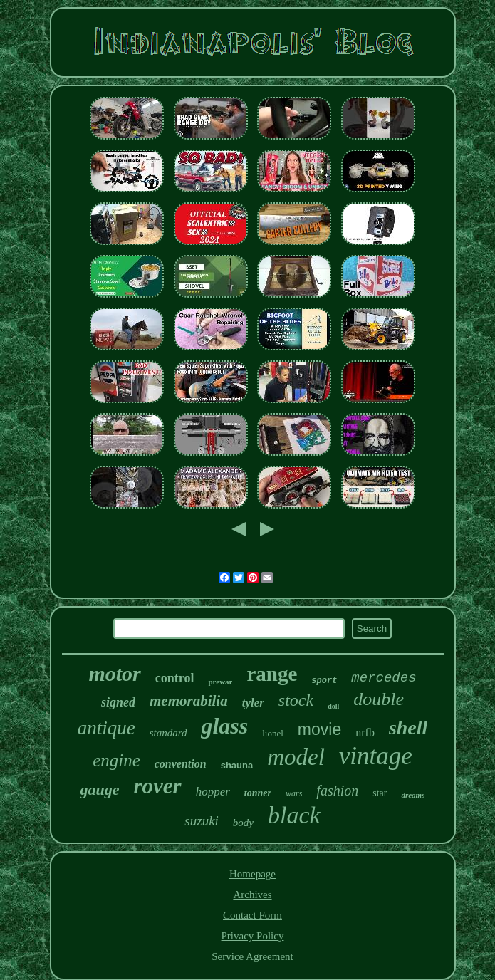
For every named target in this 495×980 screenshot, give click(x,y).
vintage (376, 756)
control (175, 678)
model (296, 757)
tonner (258, 793)
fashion (337, 791)
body (243, 823)
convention (181, 764)
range (272, 674)
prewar (220, 682)
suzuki (202, 821)
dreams (413, 795)
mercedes (384, 678)
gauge (100, 789)
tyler (253, 703)
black (294, 815)
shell (408, 728)
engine (116, 760)
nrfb (365, 733)
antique (106, 728)
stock (296, 700)
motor (114, 673)
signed (118, 702)
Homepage (252, 874)
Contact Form (252, 915)
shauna (237, 765)
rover (158, 786)
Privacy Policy (253, 936)
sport (324, 681)
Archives (252, 895)
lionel (273, 733)
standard (168, 733)
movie (319, 729)
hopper (213, 792)
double (379, 699)
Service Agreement (252, 956)
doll (333, 706)
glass (224, 726)
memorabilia (189, 701)
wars (294, 793)
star (380, 793)
